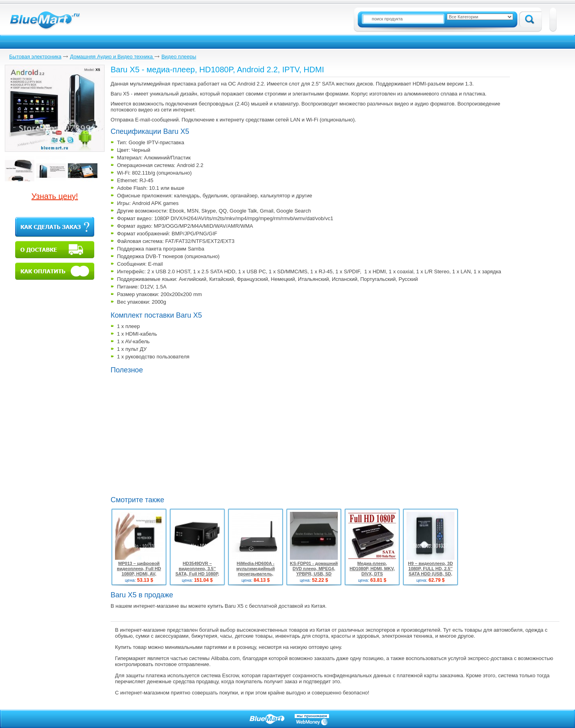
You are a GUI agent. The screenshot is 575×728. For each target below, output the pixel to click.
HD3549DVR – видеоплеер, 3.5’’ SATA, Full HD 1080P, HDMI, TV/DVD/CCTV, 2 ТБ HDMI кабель (197, 574)
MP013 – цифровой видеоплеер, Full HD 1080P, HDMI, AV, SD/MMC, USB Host (139, 571)
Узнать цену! (55, 196)
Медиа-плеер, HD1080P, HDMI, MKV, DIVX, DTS (372, 569)
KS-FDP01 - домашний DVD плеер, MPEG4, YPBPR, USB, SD (314, 569)
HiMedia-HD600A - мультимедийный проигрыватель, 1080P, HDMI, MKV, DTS (256, 571)
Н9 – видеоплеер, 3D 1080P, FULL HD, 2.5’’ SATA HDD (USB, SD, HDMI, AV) (430, 571)
